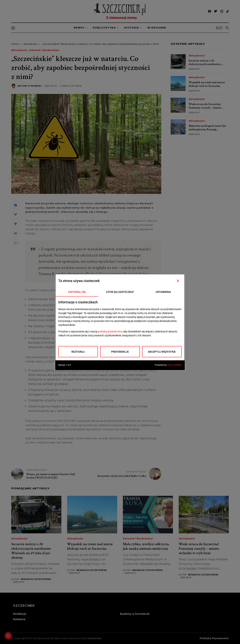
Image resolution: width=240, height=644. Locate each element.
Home (15, 44)
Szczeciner (95, 638)
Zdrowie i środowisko (44, 50)
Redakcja (20, 614)
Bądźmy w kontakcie (135, 614)
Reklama (19, 619)
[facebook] (210, 11)
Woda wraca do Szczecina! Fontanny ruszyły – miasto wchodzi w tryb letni (205, 108)
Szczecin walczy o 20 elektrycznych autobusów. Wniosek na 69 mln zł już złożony (205, 66)
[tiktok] (228, 11)
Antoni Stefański (29, 86)
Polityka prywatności (214, 638)
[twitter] (216, 11)
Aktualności (30, 44)
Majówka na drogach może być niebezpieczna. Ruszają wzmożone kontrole (207, 129)
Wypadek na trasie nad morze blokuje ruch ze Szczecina (207, 84)
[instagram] (222, 11)
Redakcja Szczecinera (36, 579)
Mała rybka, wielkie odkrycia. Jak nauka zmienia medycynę (146, 546)
